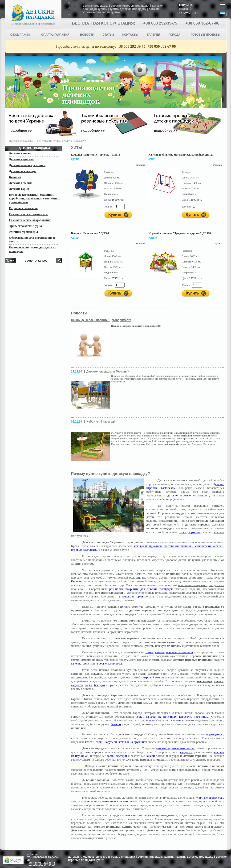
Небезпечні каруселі (101, 422)
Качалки (15, 177)
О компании (20, 35)
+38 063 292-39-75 (160, 23)
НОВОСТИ (87, 35)
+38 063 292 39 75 (131, 46)
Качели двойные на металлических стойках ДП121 (181, 155)
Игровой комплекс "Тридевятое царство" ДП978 (180, 233)
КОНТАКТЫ (130, 35)
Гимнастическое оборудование (30, 220)
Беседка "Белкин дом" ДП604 (90, 233)
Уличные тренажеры (23, 232)
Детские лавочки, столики (27, 165)
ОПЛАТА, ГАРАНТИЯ (55, 35)
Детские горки (19, 189)
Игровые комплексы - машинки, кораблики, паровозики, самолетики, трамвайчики (35, 198)
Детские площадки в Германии (108, 372)
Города (174, 35)
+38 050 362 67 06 (161, 46)
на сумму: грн (188, 13)
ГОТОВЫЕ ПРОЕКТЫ (205, 35)
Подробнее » (111, 194)
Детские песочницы (23, 171)
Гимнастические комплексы (29, 214)
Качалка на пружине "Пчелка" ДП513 (95, 155)
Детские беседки (20, 183)
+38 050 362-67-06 (202, 23)
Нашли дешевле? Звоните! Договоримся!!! (101, 320)
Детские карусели (21, 159)
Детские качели (20, 153)
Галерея (154, 35)
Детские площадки (20, 141)
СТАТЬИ (108, 35)
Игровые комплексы (23, 208)
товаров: (185, 9)
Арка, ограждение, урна (25, 226)
